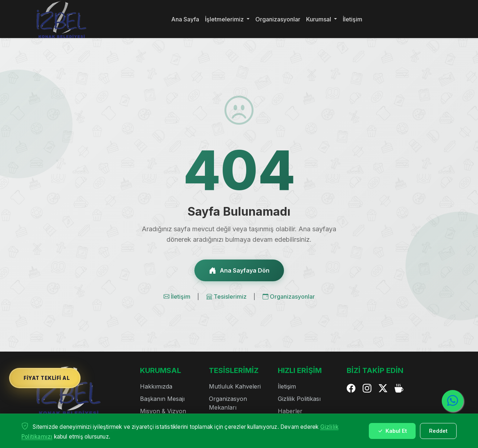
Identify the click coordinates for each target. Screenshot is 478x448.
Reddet (438, 431)
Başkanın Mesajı (162, 399)
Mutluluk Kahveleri (235, 386)
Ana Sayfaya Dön (239, 270)
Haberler (290, 411)
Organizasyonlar (278, 19)
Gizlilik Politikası (299, 399)
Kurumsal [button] (319, 19)
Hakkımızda (156, 386)
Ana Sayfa (185, 19)
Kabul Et (392, 431)
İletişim (353, 19)
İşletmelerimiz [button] (225, 19)
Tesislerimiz (227, 296)
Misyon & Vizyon (163, 411)
